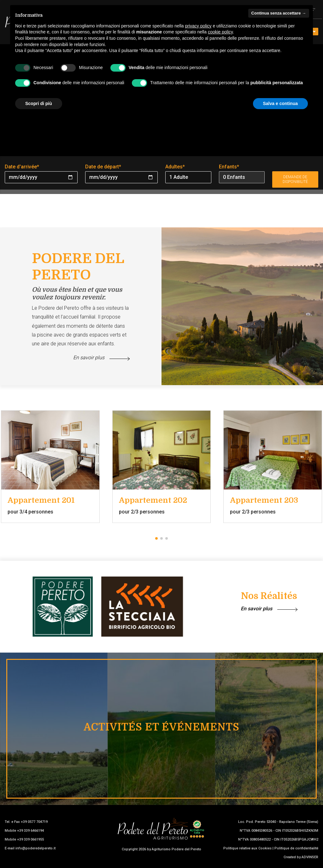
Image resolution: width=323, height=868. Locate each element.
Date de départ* (103, 167)
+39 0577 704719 (34, 822)
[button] (156, 538)
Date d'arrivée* (22, 167)
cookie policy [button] (220, 32)
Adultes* (175, 167)
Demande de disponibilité (295, 179)
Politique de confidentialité (296, 848)
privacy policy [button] (198, 26)
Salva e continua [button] (280, 103)
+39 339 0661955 (30, 839)
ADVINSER (310, 857)
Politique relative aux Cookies (247, 848)
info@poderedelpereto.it (35, 848)
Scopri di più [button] (39, 103)
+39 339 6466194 (30, 831)
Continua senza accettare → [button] (279, 13)
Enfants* (229, 167)
